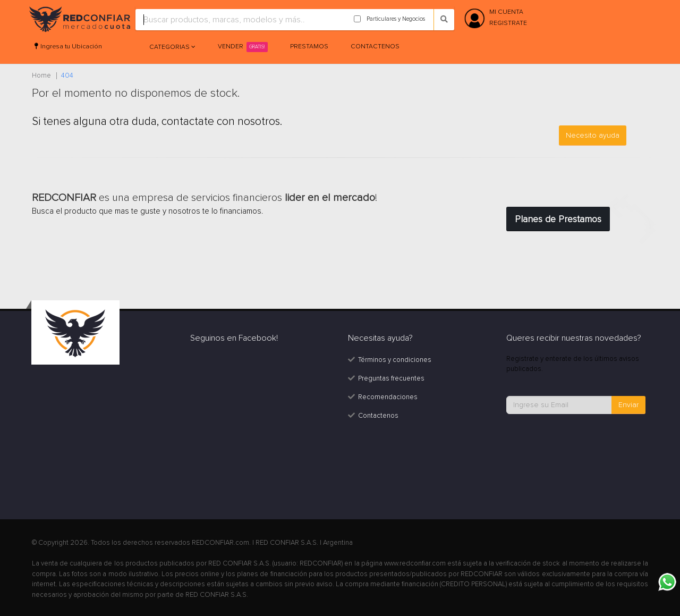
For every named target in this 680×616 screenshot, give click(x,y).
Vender (243, 47)
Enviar (628, 405)
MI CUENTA (506, 12)
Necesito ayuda (593, 135)
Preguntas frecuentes (391, 378)
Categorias (170, 47)
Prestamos (309, 47)
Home (41, 75)
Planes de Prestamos (558, 219)
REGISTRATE (508, 23)
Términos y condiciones (395, 360)
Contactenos (375, 47)
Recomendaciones (388, 397)
